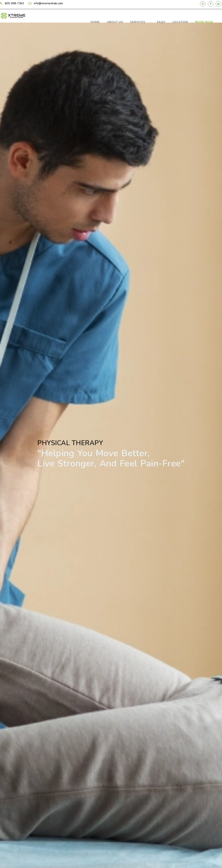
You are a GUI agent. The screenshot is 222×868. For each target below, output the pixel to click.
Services (157, 21)
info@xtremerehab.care (48, 4)
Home (124, 21)
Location (188, 21)
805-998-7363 (14, 4)
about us (139, 21)
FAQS (174, 21)
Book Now (207, 21)
